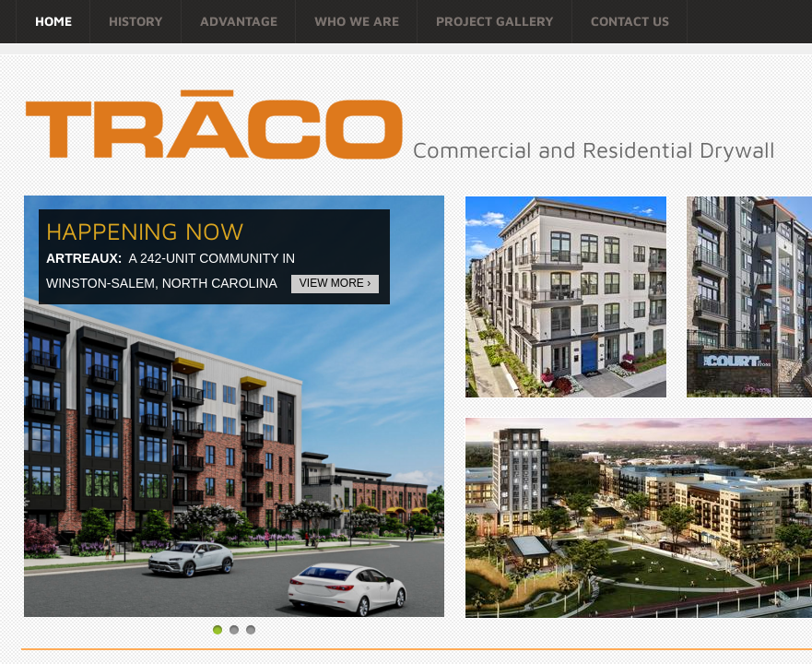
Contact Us (630, 21)
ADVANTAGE (239, 21)
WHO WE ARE (357, 21)
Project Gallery (495, 21)
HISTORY (136, 21)
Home (53, 21)
